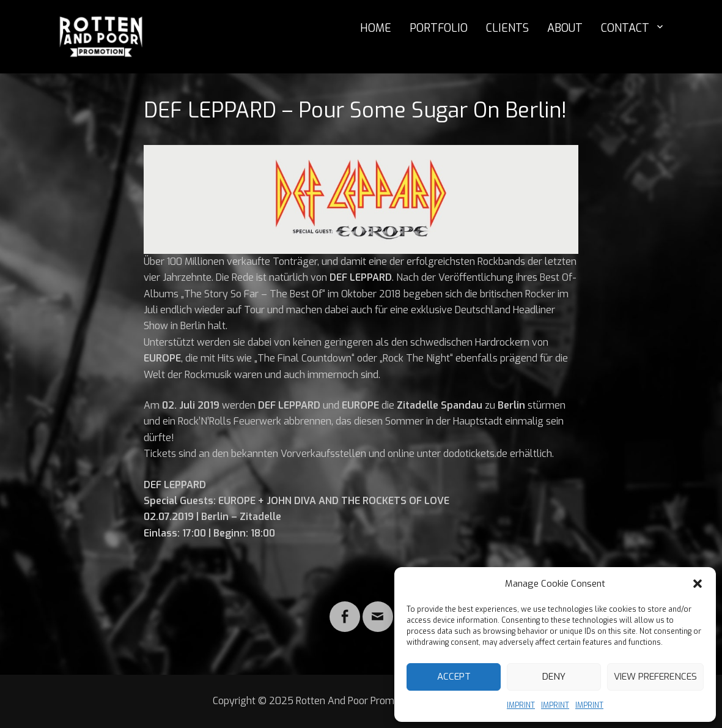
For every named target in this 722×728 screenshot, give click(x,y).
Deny (554, 677)
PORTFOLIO (439, 28)
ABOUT (565, 28)
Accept (454, 677)
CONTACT (625, 28)
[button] (698, 584)
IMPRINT (521, 705)
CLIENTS (507, 28)
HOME (376, 28)
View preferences (655, 677)
